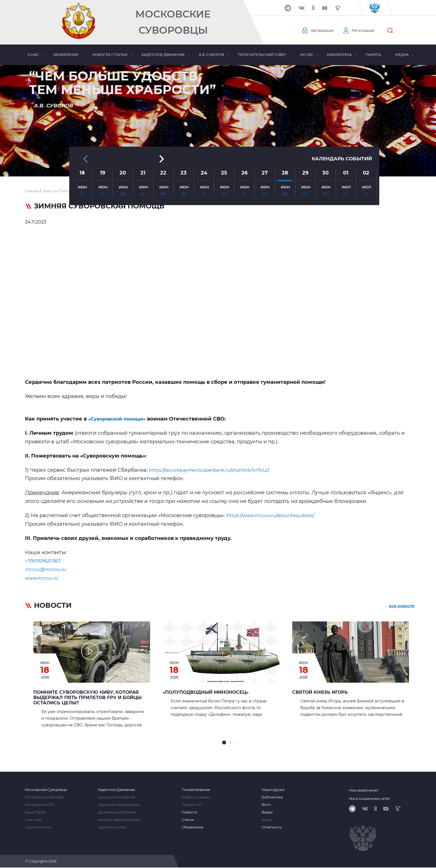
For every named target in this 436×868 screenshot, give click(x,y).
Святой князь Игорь (320, 692)
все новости (402, 606)
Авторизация (324, 31)
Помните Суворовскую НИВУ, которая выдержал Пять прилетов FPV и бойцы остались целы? (87, 698)
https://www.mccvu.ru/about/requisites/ (276, 515)
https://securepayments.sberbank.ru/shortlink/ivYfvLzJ (216, 470)
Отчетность (272, 827)
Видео (267, 812)
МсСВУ (307, 55)
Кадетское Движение (116, 790)
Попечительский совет (262, 55)
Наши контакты (38, 827)
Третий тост (192, 805)
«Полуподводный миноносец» (206, 692)
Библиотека (339, 55)
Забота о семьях (196, 797)
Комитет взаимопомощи (119, 820)
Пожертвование (196, 790)
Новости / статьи (110, 55)
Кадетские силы (112, 827)
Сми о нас (33, 820)
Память (373, 55)
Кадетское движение (163, 55)
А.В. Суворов (211, 55)
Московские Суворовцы (173, 22)
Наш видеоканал (364, 790)
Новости (189, 812)
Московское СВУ (40, 805)
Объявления (66, 55)
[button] (218, 163)
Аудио (267, 820)
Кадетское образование (119, 805)
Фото (266, 805)
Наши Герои (35, 812)
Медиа (402, 55)
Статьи (188, 820)
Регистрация (369, 31)
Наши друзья (273, 790)
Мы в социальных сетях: (370, 799)
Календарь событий (340, 115)
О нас (33, 55)
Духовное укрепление (117, 812)
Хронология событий (117, 797)
